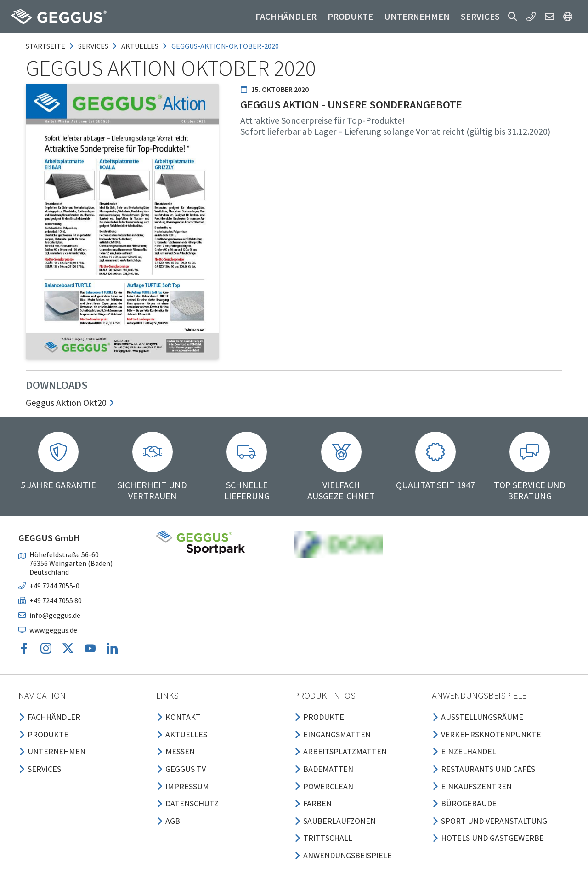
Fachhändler (286, 16)
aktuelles (140, 46)
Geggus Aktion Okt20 (70, 402)
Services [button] (480, 16)
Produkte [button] (350, 16)
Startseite (45, 46)
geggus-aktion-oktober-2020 (225, 46)
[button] (513, 17)
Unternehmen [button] (417, 16)
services (93, 46)
